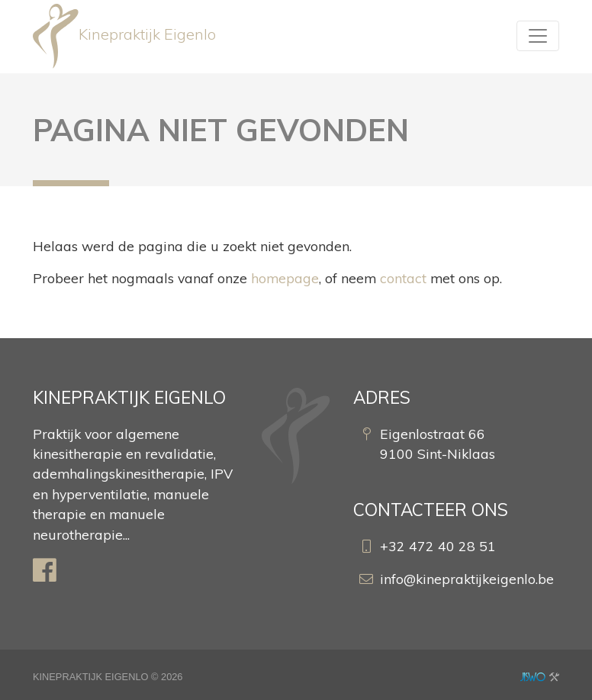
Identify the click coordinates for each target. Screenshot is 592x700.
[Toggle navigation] (538, 36)
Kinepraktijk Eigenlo (124, 36)
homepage (285, 278)
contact (403, 278)
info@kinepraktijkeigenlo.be (467, 579)
